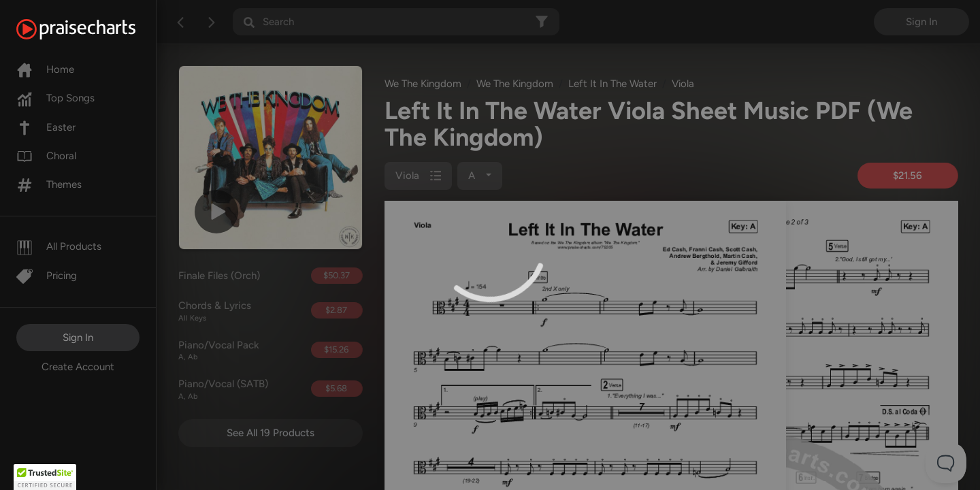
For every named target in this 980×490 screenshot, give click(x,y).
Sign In (78, 338)
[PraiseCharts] (93, 29)
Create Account (78, 367)
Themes (49, 184)
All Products (59, 246)
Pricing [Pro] (47, 276)
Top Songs (55, 98)
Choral (46, 156)
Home (45, 69)
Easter (46, 127)
